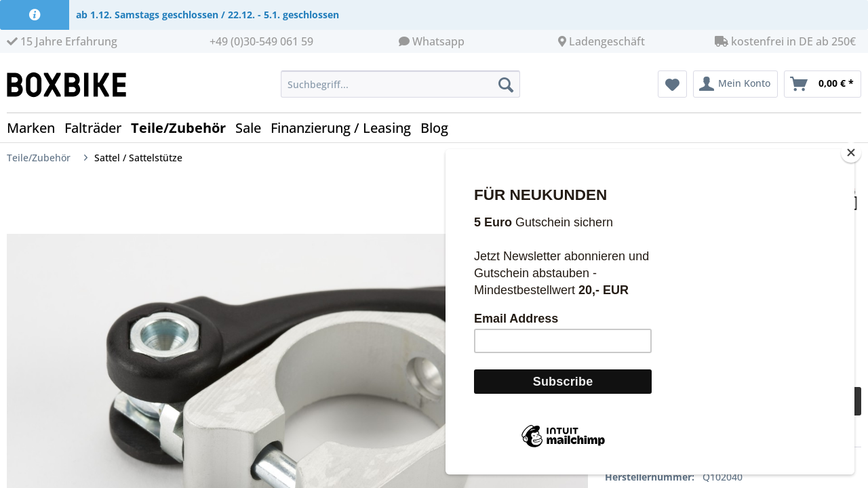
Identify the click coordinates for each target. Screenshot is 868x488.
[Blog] (439, 128)
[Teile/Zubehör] (183, 128)
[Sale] (253, 128)
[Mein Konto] (735, 84)
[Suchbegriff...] (400, 84)
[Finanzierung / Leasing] (346, 128)
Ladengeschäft (607, 41)
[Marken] (36, 128)
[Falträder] (98, 128)
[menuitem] (400, 90)
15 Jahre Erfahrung (62, 41)
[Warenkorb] (823, 84)
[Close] (851, 168)
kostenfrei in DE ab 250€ (785, 41)
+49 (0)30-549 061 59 (261, 41)
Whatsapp (438, 41)
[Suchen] (506, 84)
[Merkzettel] (672, 84)
